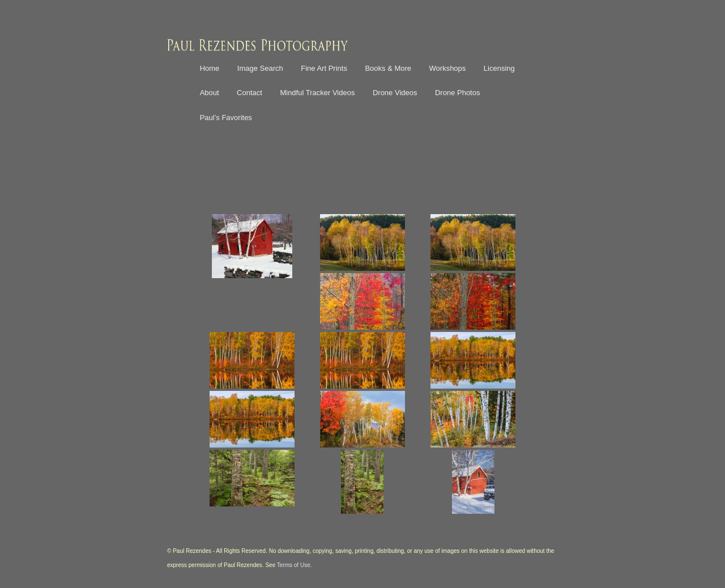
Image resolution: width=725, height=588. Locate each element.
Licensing (499, 68)
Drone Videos (395, 93)
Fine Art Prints (324, 68)
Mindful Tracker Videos (317, 93)
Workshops (448, 68)
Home (210, 68)
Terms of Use (294, 565)
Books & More (388, 68)
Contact (250, 93)
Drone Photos (458, 93)
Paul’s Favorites (226, 118)
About (210, 93)
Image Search (260, 68)
